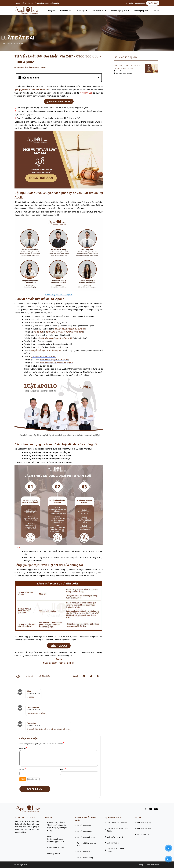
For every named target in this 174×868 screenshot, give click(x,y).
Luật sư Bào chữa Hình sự (117, 822)
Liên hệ (156, 11)
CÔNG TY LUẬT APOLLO (27, 818)
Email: (56, 839)
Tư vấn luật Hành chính (86, 837)
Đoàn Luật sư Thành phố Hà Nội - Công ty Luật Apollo (38, 3)
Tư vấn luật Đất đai (84, 831)
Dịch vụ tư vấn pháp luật (85, 819)
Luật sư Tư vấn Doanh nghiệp (115, 850)
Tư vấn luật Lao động (85, 858)
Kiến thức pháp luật (120, 11)
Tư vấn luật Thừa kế (85, 852)
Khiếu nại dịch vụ (54, 854)
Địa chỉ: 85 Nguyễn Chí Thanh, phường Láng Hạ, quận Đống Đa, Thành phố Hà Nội (57, 827)
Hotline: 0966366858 (136, 3)
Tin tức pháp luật (141, 11)
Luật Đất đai (18, 38)
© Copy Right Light (21, 865)
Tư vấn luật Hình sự (85, 825)
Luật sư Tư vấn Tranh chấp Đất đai (117, 830)
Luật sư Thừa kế (113, 843)
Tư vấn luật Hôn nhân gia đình (87, 844)
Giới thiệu (65, 11)
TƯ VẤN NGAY (153, 3)
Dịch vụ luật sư (99, 11)
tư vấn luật (29, 676)
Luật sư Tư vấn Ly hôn (115, 837)
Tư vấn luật (81, 11)
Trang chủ (51, 11)
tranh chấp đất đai (44, 676)
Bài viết (139, 818)
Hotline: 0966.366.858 (56, 848)
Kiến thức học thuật (144, 828)
